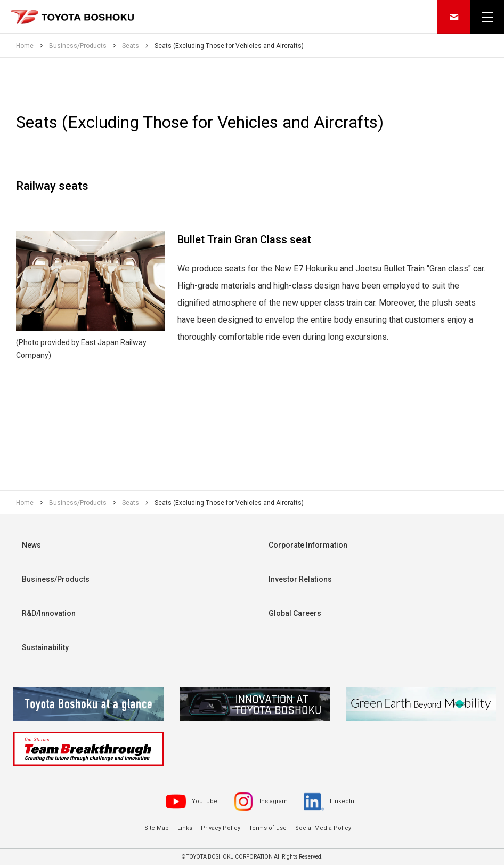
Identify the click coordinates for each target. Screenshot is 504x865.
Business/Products (56, 579)
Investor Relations (300, 579)
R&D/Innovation (49, 613)
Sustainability (45, 647)
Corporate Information (308, 545)
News (31, 545)
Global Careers (295, 613)
